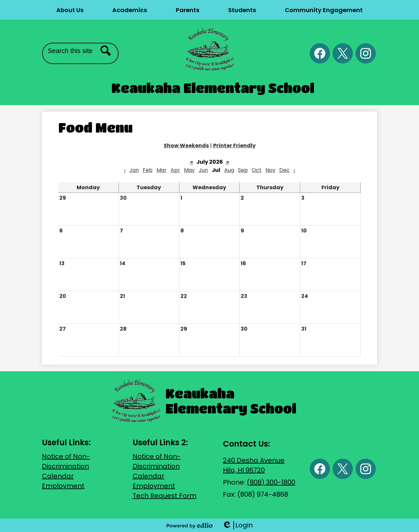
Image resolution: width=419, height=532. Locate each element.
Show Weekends (186, 146)
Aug (229, 170)
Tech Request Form (164, 496)
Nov (270, 170)
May (189, 170)
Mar (162, 170)
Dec (284, 170)
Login (237, 525)
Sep (243, 170)
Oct (257, 170)
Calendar (58, 476)
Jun (203, 170)
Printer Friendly (234, 146)
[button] (70, 10)
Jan (134, 170)
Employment (63, 486)
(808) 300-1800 (271, 482)
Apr (175, 170)
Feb (148, 170)
